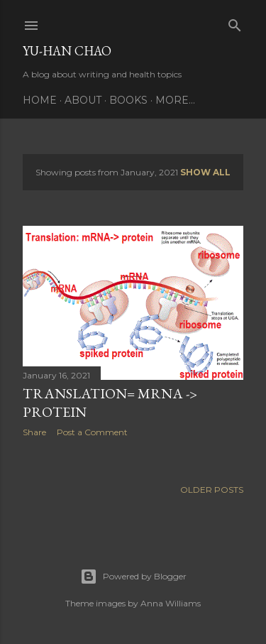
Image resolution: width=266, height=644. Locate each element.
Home (40, 100)
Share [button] (34, 432)
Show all (205, 172)
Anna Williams (171, 603)
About (83, 100)
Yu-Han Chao (67, 51)
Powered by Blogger (133, 577)
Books (128, 100)
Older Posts (212, 490)
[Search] (235, 22)
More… (175, 100)
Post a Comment (92, 432)
